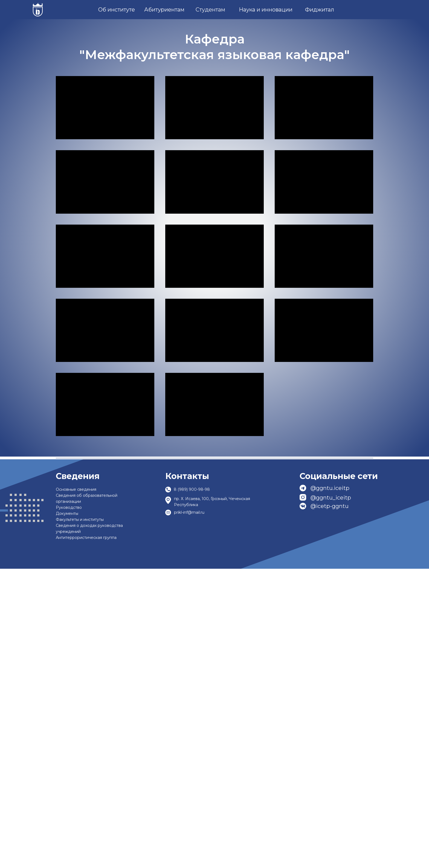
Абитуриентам (164, 10)
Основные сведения (76, 789)
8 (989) (181, 789)
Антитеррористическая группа (86, 837)
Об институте (117, 10)
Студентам (210, 10)
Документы (67, 813)
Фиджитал (320, 10)
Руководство (69, 807)
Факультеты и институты (80, 819)
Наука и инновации (266, 10)
